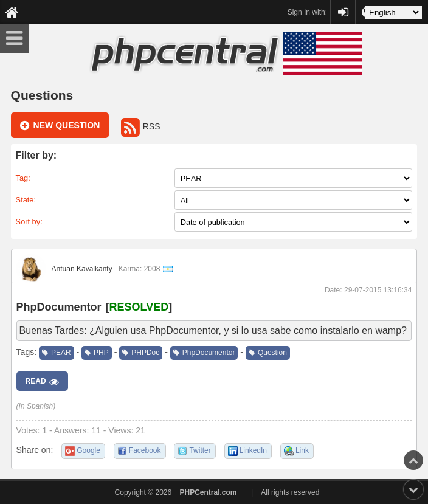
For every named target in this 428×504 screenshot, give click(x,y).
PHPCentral (343, 7)
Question (268, 353)
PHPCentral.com (209, 492)
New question (60, 126)
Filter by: (36, 155)
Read (42, 382)
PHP (97, 353)
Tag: (23, 178)
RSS (141, 126)
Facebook (145, 450)
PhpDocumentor (59, 307)
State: (26, 200)
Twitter (200, 450)
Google (88, 450)
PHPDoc (141, 353)
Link (302, 450)
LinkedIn (253, 450)
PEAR (57, 353)
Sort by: (29, 222)
